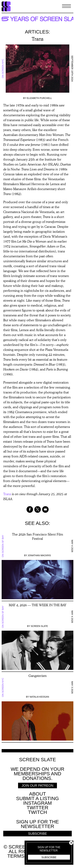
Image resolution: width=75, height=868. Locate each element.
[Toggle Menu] (66, 6)
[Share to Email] (45, 509)
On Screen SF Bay (3, 546)
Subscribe (49, 857)
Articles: (37, 32)
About (37, 794)
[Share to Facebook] (30, 509)
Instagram (37, 803)
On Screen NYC (3, 69)
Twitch (37, 812)
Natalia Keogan (39, 697)
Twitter (37, 808)
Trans (7, 494)
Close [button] (71, 843)
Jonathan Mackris (39, 555)
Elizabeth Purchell (39, 98)
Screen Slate (39, 626)
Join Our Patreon (37, 785)
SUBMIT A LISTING (37, 798)
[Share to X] (38, 509)
